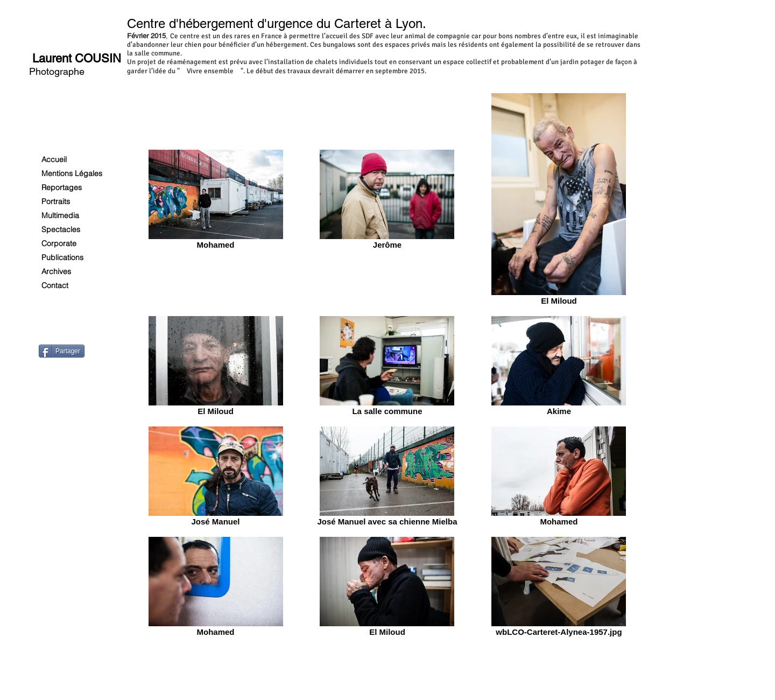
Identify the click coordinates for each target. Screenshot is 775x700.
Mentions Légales (72, 173)
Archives (56, 271)
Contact (55, 285)
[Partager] (62, 351)
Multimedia (60, 215)
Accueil (54, 159)
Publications (62, 257)
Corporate (59, 243)
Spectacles (61, 229)
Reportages (62, 187)
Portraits (56, 201)
